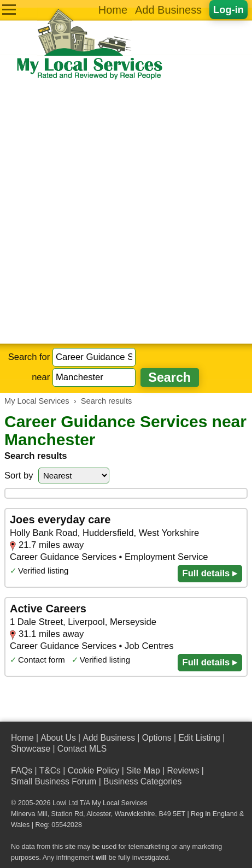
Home (113, 10)
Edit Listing (199, 738)
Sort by (19, 476)
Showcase (31, 749)
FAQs (22, 770)
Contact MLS (82, 749)
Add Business (168, 10)
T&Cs (50, 770)
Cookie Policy (94, 770)
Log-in (228, 10)
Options (157, 738)
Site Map (143, 770)
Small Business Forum (54, 781)
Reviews (183, 770)
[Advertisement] (126, 212)
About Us (58, 738)
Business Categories (142, 781)
